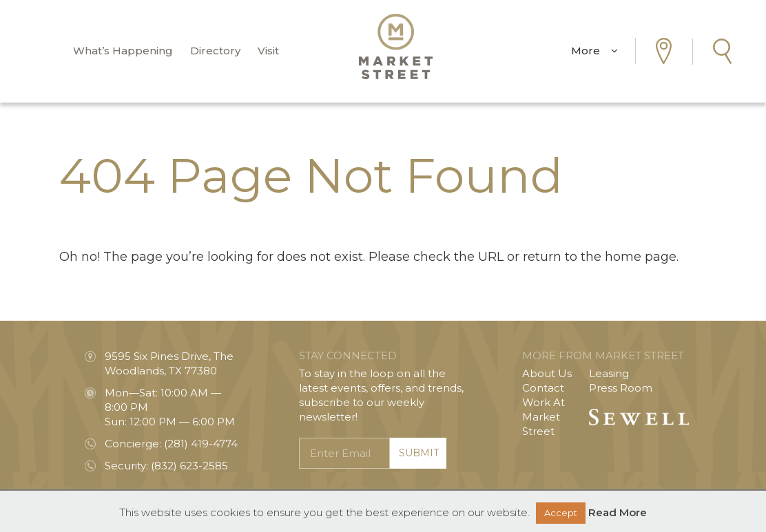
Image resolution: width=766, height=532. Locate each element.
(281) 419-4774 (201, 444)
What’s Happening (123, 51)
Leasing (609, 373)
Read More (618, 512)
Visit (268, 51)
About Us (547, 373)
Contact (543, 388)
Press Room (621, 388)
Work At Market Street (544, 417)
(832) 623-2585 (189, 466)
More (594, 51)
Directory (215, 51)
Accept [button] (561, 513)
